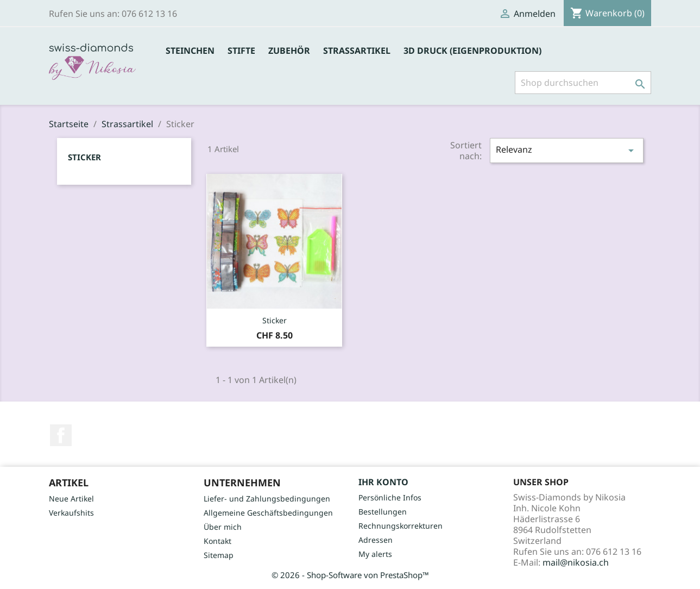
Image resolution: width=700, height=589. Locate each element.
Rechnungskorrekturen (401, 526)
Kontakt (217, 541)
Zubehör (289, 51)
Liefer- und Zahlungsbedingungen (267, 499)
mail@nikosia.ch (576, 562)
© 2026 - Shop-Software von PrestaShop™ (350, 575)
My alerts (375, 554)
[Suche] (583, 83)
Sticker (84, 157)
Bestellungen (383, 512)
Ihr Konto (383, 482)
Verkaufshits (71, 513)
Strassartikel (357, 51)
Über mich (223, 527)
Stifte (241, 51)
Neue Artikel (71, 499)
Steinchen (190, 51)
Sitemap (219, 555)
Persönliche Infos (390, 497)
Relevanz (566, 150)
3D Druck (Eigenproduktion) (472, 51)
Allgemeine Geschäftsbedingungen (268, 513)
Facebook (61, 435)
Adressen (376, 540)
